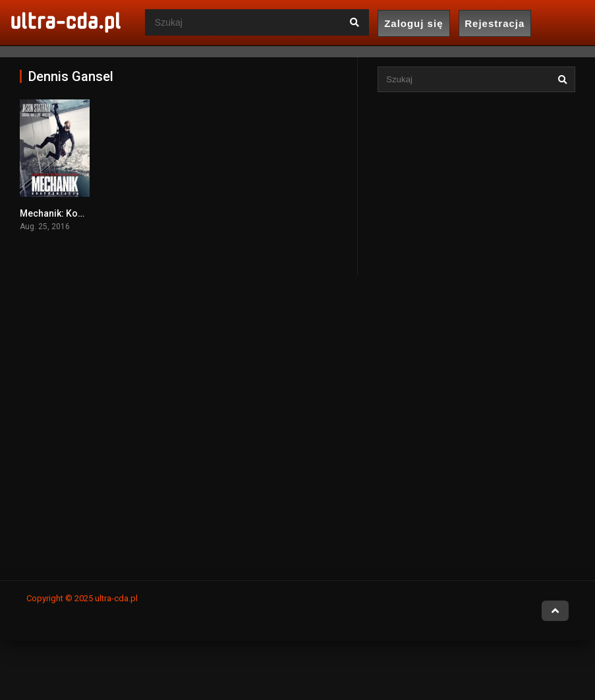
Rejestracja (495, 23)
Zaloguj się (413, 23)
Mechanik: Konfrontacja (71, 213)
